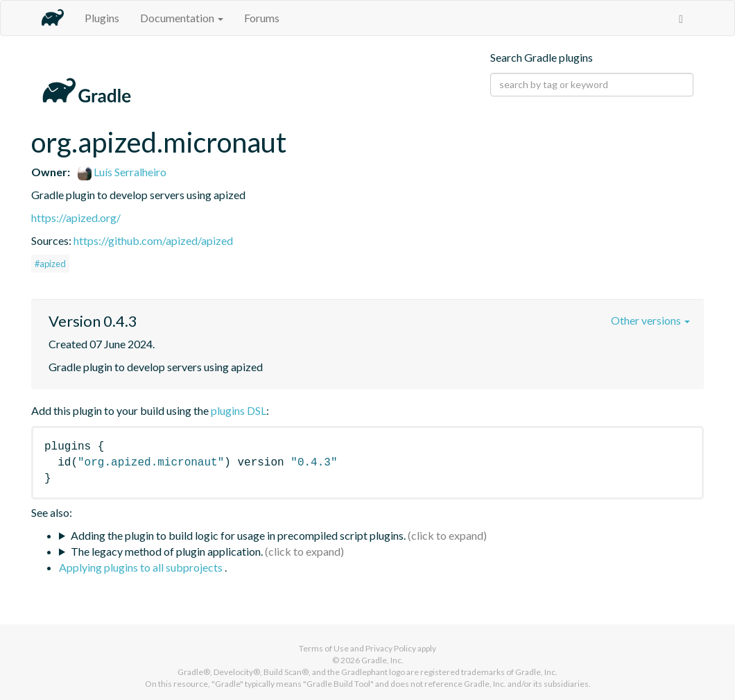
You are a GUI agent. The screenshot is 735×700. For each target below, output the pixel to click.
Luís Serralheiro (122, 172)
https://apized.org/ (76, 217)
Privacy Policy (391, 648)
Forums (262, 18)
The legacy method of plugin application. (167, 551)
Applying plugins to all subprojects (142, 567)
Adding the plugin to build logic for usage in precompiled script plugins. (238, 535)
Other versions (650, 320)
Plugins (102, 18)
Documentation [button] (182, 18)
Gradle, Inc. (382, 660)
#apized (50, 264)
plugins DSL (239, 410)
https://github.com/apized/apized (153, 240)
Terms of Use (324, 648)
